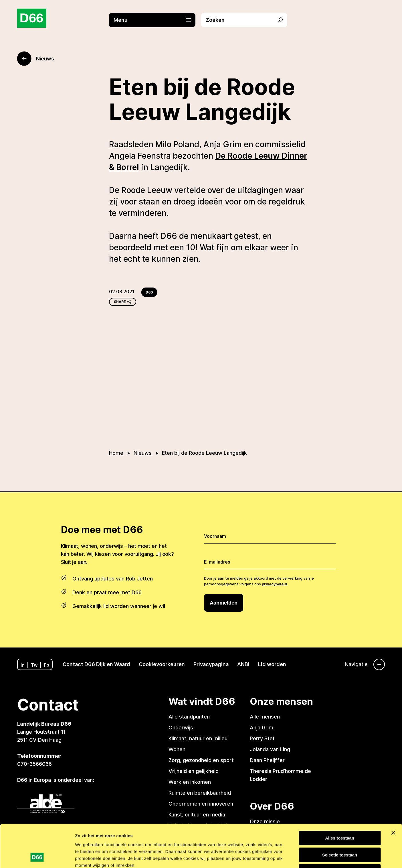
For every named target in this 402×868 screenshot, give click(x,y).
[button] (155, 20)
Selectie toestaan (340, 815)
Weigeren (339, 831)
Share (123, 302)
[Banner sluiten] (393, 793)
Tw (34, 665)
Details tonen (307, 857)
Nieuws (143, 453)
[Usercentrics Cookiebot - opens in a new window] (37, 857)
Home (116, 453)
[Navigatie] (365, 664)
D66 (149, 292)
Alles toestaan (340, 798)
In (23, 665)
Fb (46, 665)
